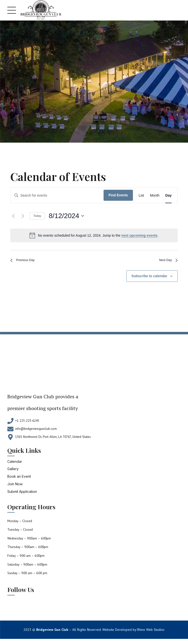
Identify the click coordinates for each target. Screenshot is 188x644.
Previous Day (25, 261)
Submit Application (22, 493)
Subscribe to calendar (149, 278)
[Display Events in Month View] (155, 195)
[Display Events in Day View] (168, 195)
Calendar (15, 463)
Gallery (13, 471)
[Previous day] (13, 216)
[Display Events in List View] (141, 195)
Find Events (118, 195)
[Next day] (23, 216)
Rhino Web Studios (151, 632)
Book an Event (19, 478)
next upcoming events (140, 235)
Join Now (15, 486)
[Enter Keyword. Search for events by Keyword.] (57, 195)
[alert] (94, 235)
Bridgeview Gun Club (52, 632)
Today (37, 216)
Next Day (167, 261)
